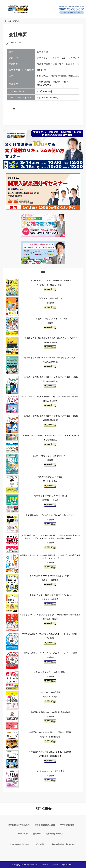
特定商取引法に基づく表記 (64, 844)
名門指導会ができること (19, 825)
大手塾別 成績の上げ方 (45, 825)
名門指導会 (43, 809)
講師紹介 (37, 834)
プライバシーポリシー (19, 844)
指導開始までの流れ (55, 834)
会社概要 (40, 844)
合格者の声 (23, 834)
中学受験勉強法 (67, 825)
